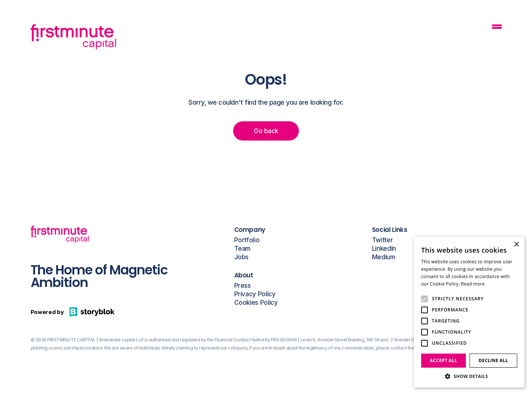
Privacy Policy (255, 294)
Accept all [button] (444, 360)
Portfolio (247, 240)
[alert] (469, 312)
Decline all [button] (494, 360)
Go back (266, 131)
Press (243, 286)
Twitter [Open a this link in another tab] (383, 240)
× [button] (516, 245)
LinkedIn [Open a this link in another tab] (384, 249)
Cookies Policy (256, 303)
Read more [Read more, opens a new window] (473, 284)
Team (243, 249)
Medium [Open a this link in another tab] (384, 257)
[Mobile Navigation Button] (497, 28)
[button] (469, 376)
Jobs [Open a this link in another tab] (242, 257)
